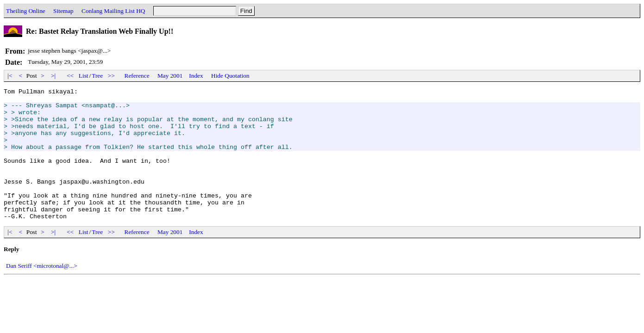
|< (10, 76)
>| (53, 76)
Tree (97, 76)
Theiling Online (26, 11)
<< (70, 76)
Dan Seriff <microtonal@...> (42, 292)
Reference (137, 76)
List (84, 76)
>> (112, 76)
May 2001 (170, 76)
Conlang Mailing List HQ (113, 11)
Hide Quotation (230, 76)
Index (196, 76)
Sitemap (63, 11)
